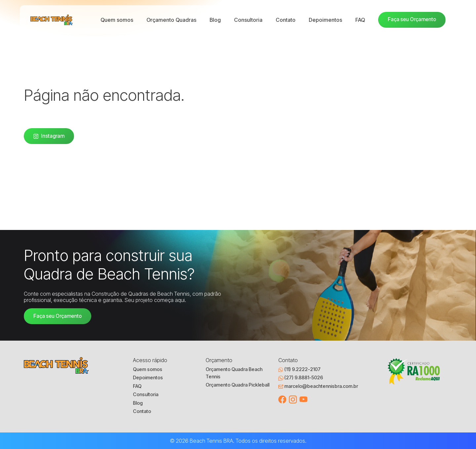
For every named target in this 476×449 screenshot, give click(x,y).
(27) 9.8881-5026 (301, 378)
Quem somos (117, 20)
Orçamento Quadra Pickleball (238, 385)
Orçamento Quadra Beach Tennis (234, 373)
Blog (215, 20)
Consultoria (248, 20)
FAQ (360, 20)
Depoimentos (325, 20)
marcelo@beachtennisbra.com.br (318, 386)
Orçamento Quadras (171, 20)
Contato (286, 20)
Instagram (49, 136)
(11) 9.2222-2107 (299, 369)
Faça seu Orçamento (412, 19)
